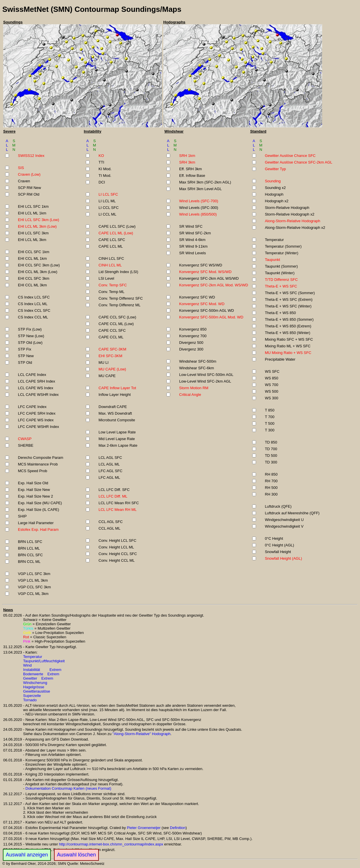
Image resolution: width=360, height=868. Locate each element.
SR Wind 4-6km (192, 240)
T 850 (270, 410)
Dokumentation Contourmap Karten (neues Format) (68, 788)
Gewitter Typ (275, 169)
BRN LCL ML (29, 548)
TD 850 (271, 442)
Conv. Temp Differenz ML (119, 305)
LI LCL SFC (108, 194)
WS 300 (272, 398)
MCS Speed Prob (33, 471)
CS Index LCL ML (33, 304)
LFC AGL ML (109, 477)
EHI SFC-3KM (110, 356)
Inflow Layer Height (115, 395)
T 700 (270, 417)
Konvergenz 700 (193, 336)
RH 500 (271, 488)
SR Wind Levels (192, 253)
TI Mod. (105, 176)
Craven (24, 181)
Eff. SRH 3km (191, 169)
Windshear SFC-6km (197, 368)
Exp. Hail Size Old (33, 483)
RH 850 (271, 474)
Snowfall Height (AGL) (284, 558)
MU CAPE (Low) (112, 369)
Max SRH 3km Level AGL (200, 189)
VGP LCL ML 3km (33, 580)
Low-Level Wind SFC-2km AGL (205, 381)
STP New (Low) (31, 336)
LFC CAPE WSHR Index (38, 427)
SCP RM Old (29, 194)
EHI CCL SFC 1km (34, 252)
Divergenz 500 (191, 343)
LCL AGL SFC (110, 458)
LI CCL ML (107, 214)
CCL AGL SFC (111, 522)
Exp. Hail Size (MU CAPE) (40, 503)
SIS (21, 168)
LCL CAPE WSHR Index (38, 395)
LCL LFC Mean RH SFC (119, 503)
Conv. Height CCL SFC (118, 554)
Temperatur (274, 240)
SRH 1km (187, 156)
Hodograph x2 (277, 201)
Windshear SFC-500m (198, 361)
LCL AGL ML (109, 464)
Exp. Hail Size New (34, 490)
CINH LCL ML (110, 265)
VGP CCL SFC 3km (34, 587)
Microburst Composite (117, 420)
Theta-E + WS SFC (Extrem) (289, 299)
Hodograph (274, 194)
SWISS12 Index (31, 156)
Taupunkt (273, 260)
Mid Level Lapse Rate (117, 439)
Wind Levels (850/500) (198, 214)
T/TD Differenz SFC (281, 280)
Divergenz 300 (191, 349)
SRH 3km (187, 162)
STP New (26, 356)
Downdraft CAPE (113, 407)
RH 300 (271, 494)
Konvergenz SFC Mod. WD (202, 304)
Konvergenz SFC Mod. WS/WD (205, 272)
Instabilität (32, 670)
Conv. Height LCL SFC (117, 540)
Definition (178, 828)
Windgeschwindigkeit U (284, 520)
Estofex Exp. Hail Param (38, 529)
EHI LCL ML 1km (32, 213)
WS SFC (272, 371)
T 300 (270, 430)
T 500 (270, 423)
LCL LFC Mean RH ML (118, 510)
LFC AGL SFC (111, 471)
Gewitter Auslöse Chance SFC (290, 156)
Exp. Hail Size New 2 (35, 496)
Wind (27, 665)
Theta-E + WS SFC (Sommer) (290, 293)
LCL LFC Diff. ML (113, 496)
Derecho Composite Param (41, 458)
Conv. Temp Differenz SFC (121, 298)
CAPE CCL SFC (112, 330)
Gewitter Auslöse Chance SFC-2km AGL (299, 162)
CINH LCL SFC (111, 258)
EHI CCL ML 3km (32, 285)
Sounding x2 (275, 188)
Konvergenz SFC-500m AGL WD (207, 310)
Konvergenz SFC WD (197, 297)
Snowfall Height (278, 552)
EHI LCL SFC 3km (33, 233)
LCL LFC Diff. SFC (114, 490)
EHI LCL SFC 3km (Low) (39, 220)
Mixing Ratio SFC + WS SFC (289, 339)
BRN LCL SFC (30, 542)
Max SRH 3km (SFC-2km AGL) (205, 182)
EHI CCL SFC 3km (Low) (39, 265)
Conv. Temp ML (112, 292)
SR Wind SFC (191, 226)
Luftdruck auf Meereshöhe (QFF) (292, 513)
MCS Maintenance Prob (38, 464)
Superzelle (32, 696)
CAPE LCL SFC (112, 240)
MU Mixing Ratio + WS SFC (288, 353)
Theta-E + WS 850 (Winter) (288, 333)
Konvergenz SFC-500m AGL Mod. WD (211, 317)
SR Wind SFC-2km (195, 233)
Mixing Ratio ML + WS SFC (288, 346)
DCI (102, 182)
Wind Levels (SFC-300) (199, 208)
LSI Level (106, 278)
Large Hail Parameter (36, 523)
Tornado (30, 700)
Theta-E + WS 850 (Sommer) (289, 319)
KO (101, 156)
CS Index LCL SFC (34, 297)
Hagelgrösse (34, 687)
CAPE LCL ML (111, 246)
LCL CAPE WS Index (36, 388)
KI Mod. (105, 169)
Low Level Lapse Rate (117, 432)
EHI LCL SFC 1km (33, 206)
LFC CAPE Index (32, 407)
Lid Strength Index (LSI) (118, 272)
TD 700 (271, 449)
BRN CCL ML (29, 562)
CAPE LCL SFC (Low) (117, 226)
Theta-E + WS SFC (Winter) (288, 306)
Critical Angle (190, 395)
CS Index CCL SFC (34, 310)
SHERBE (26, 445)
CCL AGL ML (110, 528)
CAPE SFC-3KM (112, 349)
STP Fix (25, 349)
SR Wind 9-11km (193, 246)
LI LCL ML (107, 201)
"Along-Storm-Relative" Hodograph (141, 734)
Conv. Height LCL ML (116, 547)
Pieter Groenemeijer (144, 828)
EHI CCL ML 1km (32, 258)
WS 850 (272, 378)
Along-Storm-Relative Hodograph (293, 221)
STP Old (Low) (30, 343)
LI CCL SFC (109, 208)
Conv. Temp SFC (113, 285)
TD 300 (271, 462)
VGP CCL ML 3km (33, 594)
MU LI (104, 362)
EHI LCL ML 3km (32, 240)
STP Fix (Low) (30, 329)
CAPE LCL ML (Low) (116, 233)
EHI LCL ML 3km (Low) (37, 226)
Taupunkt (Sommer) (281, 266)
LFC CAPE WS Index (36, 420)
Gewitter (30, 678)
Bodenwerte (33, 674)
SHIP (22, 516)
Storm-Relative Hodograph (287, 208)
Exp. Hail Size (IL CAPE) (39, 510)
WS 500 (272, 391)
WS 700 (272, 385)
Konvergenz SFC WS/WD (201, 265)
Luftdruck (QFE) (278, 506)
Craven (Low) (29, 174)
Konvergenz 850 (193, 329)
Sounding (273, 181)
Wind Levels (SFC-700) (199, 201)
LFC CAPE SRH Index (37, 413)
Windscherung (35, 683)
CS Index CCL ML (33, 317)
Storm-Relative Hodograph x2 (290, 214)
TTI (101, 162)
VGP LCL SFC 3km (34, 574)
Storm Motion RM (194, 388)
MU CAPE (107, 376)
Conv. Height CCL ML (117, 560)
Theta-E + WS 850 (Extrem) (288, 326)
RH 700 (271, 481)
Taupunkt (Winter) (280, 273)
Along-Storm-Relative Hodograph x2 (295, 228)
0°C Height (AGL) (280, 545)
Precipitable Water (280, 359)
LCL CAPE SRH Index (37, 381)
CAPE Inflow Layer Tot (117, 388)
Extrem (55, 670)
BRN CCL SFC (30, 555)
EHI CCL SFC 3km (34, 278)
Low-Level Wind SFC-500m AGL (206, 375)
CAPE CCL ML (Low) (116, 324)
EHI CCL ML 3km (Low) (38, 272)
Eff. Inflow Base (192, 176)
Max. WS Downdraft (115, 413)
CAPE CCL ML (111, 337)
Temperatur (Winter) (282, 253)
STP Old (25, 362)
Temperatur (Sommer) (283, 246)
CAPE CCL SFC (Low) (117, 317)
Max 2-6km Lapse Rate (118, 445)
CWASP (25, 439)
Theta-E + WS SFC (281, 286)
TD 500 (271, 456)
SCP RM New (29, 188)
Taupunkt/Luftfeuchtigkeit (44, 661)
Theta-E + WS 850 (280, 313)
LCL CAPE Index (32, 375)
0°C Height (274, 538)
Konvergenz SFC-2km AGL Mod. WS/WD (214, 285)
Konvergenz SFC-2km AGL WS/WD (209, 278)
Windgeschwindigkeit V (284, 526)
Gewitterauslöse (37, 691)
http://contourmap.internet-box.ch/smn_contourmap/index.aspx (111, 844)
